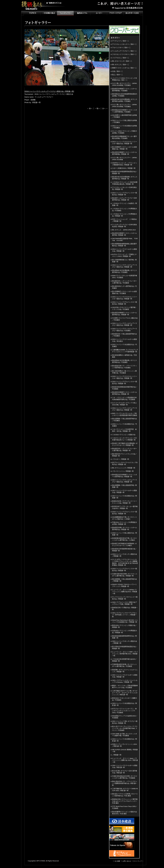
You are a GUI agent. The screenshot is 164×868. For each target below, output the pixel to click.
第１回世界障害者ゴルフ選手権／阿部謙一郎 (124, 261)
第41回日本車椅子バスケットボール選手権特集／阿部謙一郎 (124, 153)
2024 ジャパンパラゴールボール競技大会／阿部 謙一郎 (125, 766)
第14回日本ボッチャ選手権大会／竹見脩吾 (124, 287)
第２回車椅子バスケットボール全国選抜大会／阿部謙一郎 (124, 148)
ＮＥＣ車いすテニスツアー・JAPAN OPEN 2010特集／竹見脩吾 (124, 84)
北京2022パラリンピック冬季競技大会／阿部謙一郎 (125, 632)
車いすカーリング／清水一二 (122, 61)
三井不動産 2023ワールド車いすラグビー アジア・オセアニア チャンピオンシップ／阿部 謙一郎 (125, 693)
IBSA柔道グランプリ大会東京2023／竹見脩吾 (125, 717)
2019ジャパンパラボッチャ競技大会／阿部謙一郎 (125, 555)
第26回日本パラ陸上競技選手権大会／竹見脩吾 (124, 335)
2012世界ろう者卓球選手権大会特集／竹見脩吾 (125, 116)
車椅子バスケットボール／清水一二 (124, 68)
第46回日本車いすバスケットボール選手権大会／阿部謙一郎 (124, 529)
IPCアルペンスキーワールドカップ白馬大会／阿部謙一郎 (125, 463)
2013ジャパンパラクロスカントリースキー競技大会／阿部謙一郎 (125, 143)
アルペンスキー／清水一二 (121, 48)
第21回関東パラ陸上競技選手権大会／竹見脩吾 (124, 420)
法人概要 (117, 861)
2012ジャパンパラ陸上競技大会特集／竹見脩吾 (125, 121)
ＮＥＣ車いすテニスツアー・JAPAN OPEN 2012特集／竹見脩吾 (124, 106)
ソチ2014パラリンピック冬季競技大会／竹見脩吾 (125, 210)
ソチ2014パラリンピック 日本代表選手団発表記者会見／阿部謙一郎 (125, 183)
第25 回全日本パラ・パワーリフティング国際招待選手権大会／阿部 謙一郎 (125, 783)
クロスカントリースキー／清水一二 (124, 54)
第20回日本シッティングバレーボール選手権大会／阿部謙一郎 (124, 450)
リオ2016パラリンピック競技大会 (124, 435)
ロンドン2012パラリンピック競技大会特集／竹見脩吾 (125, 132)
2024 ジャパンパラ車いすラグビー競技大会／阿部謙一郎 (125, 722)
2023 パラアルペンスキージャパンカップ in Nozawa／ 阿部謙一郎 (125, 681)
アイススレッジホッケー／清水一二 (124, 44)
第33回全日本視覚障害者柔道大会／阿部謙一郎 (124, 550)
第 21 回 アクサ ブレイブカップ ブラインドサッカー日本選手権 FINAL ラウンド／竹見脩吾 (125, 728)
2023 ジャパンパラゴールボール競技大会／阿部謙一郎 (125, 676)
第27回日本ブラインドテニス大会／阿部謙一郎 (124, 455)
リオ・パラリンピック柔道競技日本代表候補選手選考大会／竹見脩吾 (124, 399)
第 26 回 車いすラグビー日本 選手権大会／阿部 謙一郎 (125, 772)
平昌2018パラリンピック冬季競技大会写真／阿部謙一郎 (125, 523)
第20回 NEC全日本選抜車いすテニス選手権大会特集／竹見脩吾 (125, 100)
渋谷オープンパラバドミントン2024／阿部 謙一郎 (125, 745)
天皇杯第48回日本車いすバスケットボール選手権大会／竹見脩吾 (124, 665)
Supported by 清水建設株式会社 (127, 8)
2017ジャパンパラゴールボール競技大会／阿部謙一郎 (125, 491)
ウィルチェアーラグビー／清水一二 (124, 51)
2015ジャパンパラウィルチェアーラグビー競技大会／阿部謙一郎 (125, 324)
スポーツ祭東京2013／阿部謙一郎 (124, 168)
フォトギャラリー (65, 13)
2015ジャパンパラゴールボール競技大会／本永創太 (125, 340)
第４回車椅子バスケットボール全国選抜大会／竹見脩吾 (124, 292)
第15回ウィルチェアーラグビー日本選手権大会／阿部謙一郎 (124, 199)
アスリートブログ (115, 13)
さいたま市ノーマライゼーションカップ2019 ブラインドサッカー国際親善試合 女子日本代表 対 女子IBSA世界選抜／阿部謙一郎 (125, 562)
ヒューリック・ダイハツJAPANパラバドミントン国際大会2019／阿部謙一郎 (125, 592)
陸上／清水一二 (117, 75)
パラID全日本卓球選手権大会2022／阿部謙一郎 (124, 660)
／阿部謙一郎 (117, 755)
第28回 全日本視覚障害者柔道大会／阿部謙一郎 (125, 173)
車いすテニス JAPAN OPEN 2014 (124, 230)
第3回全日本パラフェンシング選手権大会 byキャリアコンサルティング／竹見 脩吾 (125, 801)
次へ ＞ (105, 108)
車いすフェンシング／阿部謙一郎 (124, 468)
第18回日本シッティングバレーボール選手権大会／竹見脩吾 (124, 282)
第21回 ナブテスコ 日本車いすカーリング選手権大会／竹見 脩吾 (125, 795)
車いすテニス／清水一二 (121, 65)
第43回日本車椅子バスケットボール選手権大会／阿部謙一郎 (124, 314)
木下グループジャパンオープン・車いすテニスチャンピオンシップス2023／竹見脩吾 (124, 711)
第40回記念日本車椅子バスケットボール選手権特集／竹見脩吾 (124, 111)
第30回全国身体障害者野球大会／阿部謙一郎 (124, 637)
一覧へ (98, 108)
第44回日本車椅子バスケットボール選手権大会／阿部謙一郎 (124, 393)
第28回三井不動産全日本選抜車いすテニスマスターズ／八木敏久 (124, 545)
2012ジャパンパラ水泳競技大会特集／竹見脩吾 (125, 127)
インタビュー (82, 13)
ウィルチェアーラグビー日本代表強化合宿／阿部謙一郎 (124, 226)
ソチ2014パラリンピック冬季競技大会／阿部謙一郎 (125, 215)
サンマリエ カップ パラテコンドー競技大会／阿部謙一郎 (125, 598)
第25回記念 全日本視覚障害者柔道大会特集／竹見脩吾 (125, 95)
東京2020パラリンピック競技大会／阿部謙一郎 (125, 626)
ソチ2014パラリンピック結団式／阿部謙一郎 (125, 204)
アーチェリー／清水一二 (121, 41)
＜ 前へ (90, 108)
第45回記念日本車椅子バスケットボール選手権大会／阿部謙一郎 (124, 476)
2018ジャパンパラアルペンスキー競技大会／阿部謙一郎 (125, 513)
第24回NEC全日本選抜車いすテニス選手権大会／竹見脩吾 (124, 271)
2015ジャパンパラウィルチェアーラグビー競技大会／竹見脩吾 (125, 330)
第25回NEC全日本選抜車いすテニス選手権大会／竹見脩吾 (124, 361)
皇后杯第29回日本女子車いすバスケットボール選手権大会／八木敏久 (124, 539)
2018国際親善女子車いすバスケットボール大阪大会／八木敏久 (125, 518)
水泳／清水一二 (117, 71)
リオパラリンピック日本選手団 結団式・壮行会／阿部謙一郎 (124, 430)
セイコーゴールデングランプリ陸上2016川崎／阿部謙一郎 (124, 404)
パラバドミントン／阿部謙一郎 (123, 471)
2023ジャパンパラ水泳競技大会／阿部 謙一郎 (125, 704)
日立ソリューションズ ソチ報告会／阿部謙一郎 (124, 220)
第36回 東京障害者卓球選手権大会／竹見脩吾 (125, 388)
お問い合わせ (127, 861)
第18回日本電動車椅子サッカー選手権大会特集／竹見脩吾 (124, 137)
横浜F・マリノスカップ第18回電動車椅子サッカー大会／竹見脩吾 (125, 687)
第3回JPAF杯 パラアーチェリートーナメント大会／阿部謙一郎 (124, 502)
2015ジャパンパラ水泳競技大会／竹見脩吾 (125, 345)
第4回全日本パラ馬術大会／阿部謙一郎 (125, 609)
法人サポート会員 (132, 13)
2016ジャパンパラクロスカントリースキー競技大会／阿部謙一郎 (125, 377)
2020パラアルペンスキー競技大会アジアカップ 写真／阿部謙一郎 (125, 603)
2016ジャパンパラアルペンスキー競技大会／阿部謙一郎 (125, 383)
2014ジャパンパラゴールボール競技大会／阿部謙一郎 (125, 250)
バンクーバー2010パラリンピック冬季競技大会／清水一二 (125, 79)
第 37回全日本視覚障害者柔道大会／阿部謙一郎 (125, 648)
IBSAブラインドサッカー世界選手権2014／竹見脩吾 (125, 277)
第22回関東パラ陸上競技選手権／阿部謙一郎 (124, 486)
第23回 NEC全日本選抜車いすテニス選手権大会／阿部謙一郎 (125, 178)
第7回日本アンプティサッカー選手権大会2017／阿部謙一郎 (125, 507)
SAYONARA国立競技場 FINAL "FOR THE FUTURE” (125, 239)
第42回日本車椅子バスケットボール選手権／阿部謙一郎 (124, 234)
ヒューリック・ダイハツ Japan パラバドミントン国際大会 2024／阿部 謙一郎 (125, 760)
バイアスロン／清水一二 (121, 58)
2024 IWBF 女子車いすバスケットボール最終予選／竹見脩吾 (124, 735)
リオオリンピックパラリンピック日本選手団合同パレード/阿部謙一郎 (124, 439)
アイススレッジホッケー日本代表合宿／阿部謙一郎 (124, 188)
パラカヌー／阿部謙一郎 (121, 459)
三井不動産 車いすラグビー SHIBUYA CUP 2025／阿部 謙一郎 (125, 790)
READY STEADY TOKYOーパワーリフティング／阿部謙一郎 (124, 585)
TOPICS (32, 13)
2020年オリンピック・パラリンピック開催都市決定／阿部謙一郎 (125, 164)
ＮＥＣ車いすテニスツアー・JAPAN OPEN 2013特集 (124, 159)
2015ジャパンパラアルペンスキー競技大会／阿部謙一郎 (125, 303)
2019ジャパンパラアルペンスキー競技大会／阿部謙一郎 (125, 570)
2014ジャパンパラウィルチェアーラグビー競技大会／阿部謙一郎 (125, 266)
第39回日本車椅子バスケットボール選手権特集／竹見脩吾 (124, 90)
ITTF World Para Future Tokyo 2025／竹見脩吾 (125, 807)
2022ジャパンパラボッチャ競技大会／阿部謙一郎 (125, 642)
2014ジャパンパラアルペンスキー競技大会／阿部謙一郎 (125, 194)
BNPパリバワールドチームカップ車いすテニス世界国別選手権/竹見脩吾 (125, 414)
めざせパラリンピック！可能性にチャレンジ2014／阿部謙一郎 (124, 255)
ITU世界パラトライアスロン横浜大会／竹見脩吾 (125, 319)
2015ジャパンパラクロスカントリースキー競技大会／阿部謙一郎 (125, 298)
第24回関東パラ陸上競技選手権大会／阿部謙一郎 (124, 580)
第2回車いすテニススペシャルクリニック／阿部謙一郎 (125, 671)
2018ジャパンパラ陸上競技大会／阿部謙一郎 (125, 534)
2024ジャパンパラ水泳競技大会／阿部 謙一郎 (125, 740)
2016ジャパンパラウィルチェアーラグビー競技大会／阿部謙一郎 (49, 91)
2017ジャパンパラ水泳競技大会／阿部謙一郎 (125, 497)
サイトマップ (137, 861)
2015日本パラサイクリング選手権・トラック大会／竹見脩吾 (125, 308)
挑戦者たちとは (54, 3)
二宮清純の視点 (49, 13)
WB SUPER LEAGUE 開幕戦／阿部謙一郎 (125, 751)
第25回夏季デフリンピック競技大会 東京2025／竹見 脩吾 (124, 813)
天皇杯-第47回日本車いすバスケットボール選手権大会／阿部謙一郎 (125, 575)
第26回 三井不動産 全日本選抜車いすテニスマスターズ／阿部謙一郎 (125, 444)
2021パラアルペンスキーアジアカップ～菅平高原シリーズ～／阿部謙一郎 (125, 615)
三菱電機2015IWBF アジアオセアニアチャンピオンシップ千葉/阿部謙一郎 (125, 351)
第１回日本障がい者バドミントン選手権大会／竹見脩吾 (124, 372)
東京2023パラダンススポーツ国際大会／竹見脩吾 (125, 699)
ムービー (99, 13)
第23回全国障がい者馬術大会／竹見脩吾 (124, 356)
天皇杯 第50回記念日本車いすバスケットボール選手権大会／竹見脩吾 (125, 777)
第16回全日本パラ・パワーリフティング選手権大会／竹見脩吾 (124, 367)
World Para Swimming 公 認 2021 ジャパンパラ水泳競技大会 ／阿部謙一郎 (125, 621)
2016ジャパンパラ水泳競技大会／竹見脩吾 (125, 425)
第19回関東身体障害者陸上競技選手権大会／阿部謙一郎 (124, 245)
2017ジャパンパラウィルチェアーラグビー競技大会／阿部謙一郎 (125, 481)
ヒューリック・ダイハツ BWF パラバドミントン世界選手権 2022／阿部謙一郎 (125, 654)
